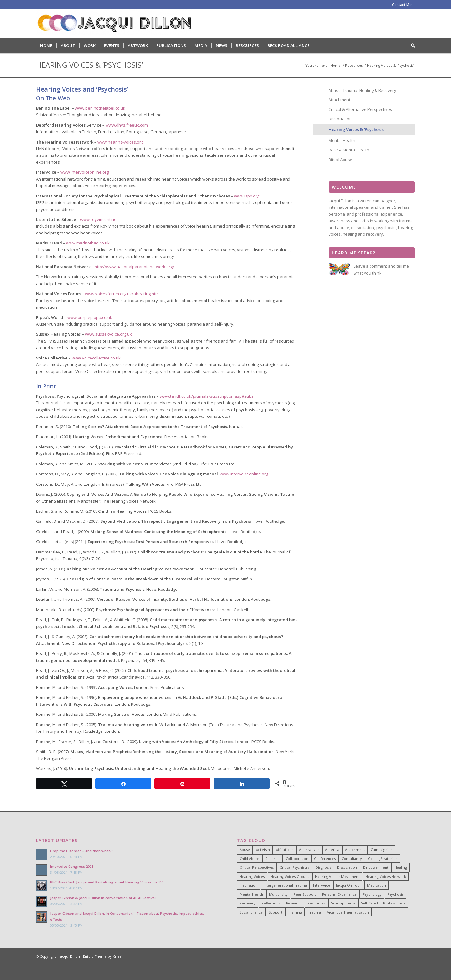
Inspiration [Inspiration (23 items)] (249, 885)
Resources (354, 65)
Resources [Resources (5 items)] (316, 903)
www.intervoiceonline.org (85, 172)
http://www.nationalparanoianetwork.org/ (134, 267)
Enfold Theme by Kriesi (103, 956)
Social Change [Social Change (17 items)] (251, 912)
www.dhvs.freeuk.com (127, 125)
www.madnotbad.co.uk (88, 243)
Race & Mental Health (349, 150)
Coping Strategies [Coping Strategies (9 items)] (383, 859)
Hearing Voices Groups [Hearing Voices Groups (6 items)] (290, 876)
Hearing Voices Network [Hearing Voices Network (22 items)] (386, 876)
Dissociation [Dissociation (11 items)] (347, 867)
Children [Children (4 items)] (272, 859)
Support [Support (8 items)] (275, 912)
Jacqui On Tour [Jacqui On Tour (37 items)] (349, 885)
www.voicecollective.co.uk (96, 358)
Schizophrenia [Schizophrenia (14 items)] (343, 903)
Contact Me (402, 5)
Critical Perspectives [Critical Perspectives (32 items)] (257, 867)
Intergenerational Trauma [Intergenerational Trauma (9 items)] (285, 885)
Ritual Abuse (340, 160)
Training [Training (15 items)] (295, 912)
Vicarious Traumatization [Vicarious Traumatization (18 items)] (348, 912)
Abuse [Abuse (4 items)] (245, 849)
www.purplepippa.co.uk (90, 317)
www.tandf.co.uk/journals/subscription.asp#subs (207, 396)
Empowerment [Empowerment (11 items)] (376, 867)
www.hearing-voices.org (120, 142)
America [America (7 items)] (332, 849)
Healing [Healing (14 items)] (401, 867)
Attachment (339, 100)
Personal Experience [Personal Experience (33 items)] (339, 894)
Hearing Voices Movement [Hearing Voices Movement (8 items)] (337, 876)
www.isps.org (247, 196)
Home (336, 65)
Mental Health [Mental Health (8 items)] (251, 894)
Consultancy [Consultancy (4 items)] (352, 859)
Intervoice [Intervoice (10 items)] (321, 885)
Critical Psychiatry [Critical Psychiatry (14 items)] (295, 867)
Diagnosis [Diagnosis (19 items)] (323, 867)
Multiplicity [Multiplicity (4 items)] (278, 894)
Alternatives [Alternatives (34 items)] (309, 849)
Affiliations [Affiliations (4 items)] (285, 849)
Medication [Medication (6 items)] (376, 885)
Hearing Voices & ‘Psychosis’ (89, 65)
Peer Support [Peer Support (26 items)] (305, 894)
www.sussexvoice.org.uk (108, 334)
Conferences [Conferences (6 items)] (325, 859)
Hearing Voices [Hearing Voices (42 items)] (252, 876)
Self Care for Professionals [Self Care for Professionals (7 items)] (383, 903)
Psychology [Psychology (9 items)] (372, 894)
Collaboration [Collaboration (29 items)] (297, 859)
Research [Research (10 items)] (294, 903)
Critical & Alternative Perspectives (360, 109)
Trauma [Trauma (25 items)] (314, 912)
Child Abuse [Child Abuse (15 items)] (249, 859)
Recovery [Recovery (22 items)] (248, 903)
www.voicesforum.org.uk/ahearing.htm (122, 294)
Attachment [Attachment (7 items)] (355, 849)
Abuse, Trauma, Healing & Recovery (362, 90)
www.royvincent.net (99, 219)
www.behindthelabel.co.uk (100, 108)
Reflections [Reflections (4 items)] (271, 903)
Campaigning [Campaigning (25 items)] (382, 849)
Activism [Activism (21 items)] (263, 849)
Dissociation (340, 119)
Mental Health (342, 140)
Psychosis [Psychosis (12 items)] (395, 894)
